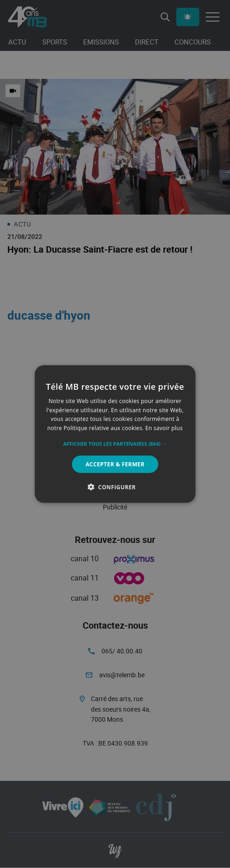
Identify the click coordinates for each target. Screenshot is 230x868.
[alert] (115, 434)
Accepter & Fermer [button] (115, 464)
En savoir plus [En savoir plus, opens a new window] (164, 428)
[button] (115, 444)
